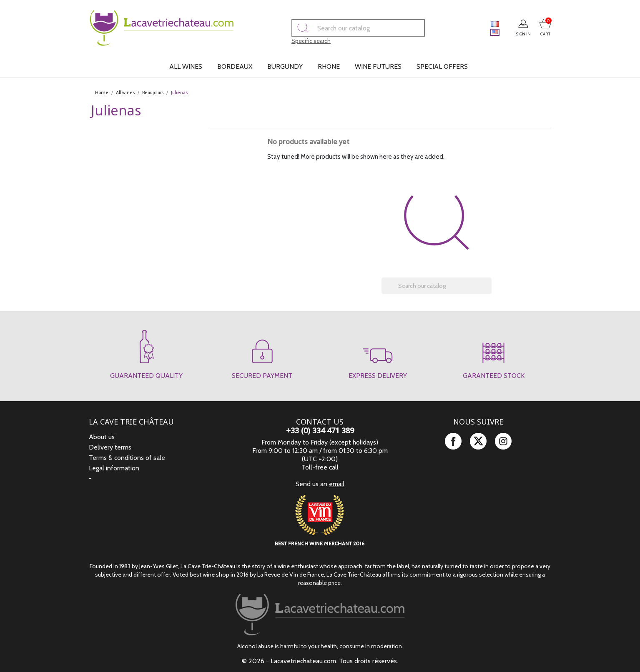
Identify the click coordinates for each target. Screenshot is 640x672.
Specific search (299, 41)
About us (102, 437)
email (337, 484)
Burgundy (285, 66)
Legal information (114, 468)
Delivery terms (110, 447)
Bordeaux (235, 66)
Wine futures (378, 66)
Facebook (453, 441)
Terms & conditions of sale (127, 458)
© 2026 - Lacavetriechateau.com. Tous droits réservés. (320, 661)
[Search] (346, 28)
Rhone (329, 66)
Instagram (503, 441)
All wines (186, 66)
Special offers (442, 66)
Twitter (478, 441)
